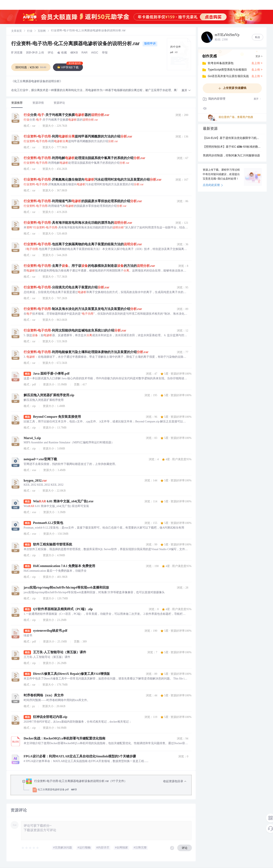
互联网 (42, 31)
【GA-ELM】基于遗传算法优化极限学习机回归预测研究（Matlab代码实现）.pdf (232, 138)
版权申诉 (150, 44)
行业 (30, 31)
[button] (186, 91)
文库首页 (17, 31)
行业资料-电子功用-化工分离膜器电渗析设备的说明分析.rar (76, 44)
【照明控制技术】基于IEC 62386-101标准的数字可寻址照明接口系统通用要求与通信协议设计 (232, 147)
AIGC (95, 53)
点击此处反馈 (213, 185)
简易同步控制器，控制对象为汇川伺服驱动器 (231, 156)
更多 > (259, 57)
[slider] (30, 848)
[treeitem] (104, 786)
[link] (17, 31)
